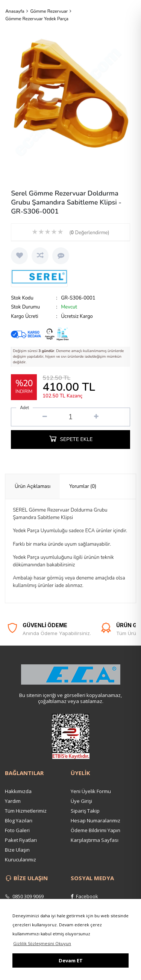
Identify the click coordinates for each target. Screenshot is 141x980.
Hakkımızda (18, 791)
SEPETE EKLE (70, 438)
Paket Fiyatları (21, 840)
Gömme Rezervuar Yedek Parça (37, 19)
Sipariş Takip (85, 811)
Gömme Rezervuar (49, 11)
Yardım (13, 801)
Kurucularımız (20, 860)
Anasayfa (15, 11)
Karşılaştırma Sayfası (95, 840)
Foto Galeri (17, 830)
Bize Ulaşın (17, 850)
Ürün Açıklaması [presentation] (33, 486)
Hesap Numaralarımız (96, 820)
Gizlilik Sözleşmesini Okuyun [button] (42, 943)
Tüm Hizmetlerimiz (26, 811)
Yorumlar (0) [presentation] (83, 486)
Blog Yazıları (19, 820)
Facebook (84, 896)
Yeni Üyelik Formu (91, 791)
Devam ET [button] (71, 960)
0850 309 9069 (24, 896)
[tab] (33, 487)
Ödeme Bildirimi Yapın (96, 830)
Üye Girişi (81, 801)
